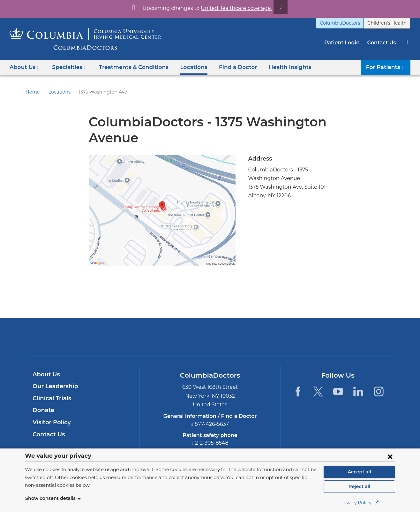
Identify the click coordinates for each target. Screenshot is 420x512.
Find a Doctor (227, 67)
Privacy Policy (359, 503)
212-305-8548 (212, 443)
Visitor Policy (51, 422)
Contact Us (382, 43)
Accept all (359, 472)
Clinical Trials (51, 398)
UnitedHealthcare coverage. (232, 8)
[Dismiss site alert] (273, 7)
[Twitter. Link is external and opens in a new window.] (318, 392)
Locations (185, 67)
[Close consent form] (390, 456)
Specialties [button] (67, 67)
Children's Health (389, 23)
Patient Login (345, 43)
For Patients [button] (387, 67)
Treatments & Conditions (128, 67)
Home (32, 92)
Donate (42, 410)
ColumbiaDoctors (347, 23)
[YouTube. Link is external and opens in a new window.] (338, 392)
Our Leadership (54, 386)
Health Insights (275, 67)
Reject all (359, 486)
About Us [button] (24, 67)
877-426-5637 (212, 424)
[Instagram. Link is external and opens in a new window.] (379, 392)
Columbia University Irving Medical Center (180, 337)
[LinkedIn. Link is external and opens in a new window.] (359, 392)
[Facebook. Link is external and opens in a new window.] (298, 392)
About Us (45, 374)
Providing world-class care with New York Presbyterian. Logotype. (253, 341)
